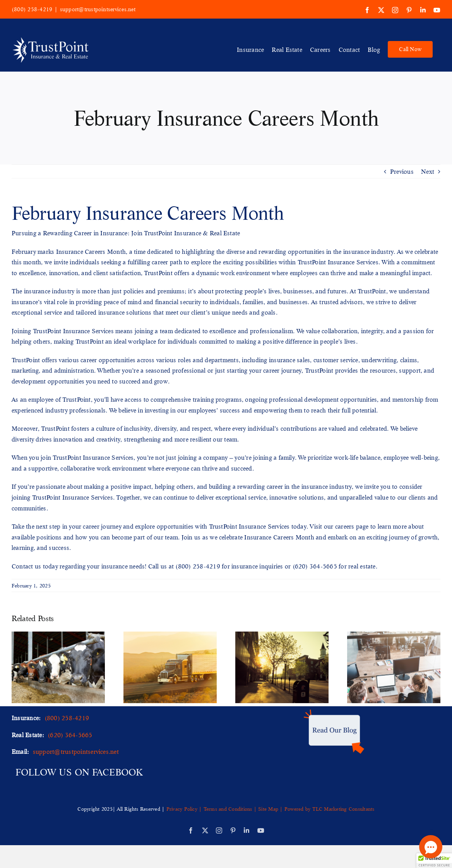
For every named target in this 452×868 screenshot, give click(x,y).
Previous (402, 171)
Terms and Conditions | (230, 809)
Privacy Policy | (185, 809)
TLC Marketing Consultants (343, 809)
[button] (434, 861)
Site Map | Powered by (284, 809)
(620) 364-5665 (315, 566)
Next (428, 171)
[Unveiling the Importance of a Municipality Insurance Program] (282, 636)
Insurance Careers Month (91, 251)
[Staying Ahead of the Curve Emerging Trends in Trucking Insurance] (170, 636)
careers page (352, 526)
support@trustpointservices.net (98, 9)
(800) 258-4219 (32, 9)
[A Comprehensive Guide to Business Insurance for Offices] (394, 636)
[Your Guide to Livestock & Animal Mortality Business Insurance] (58, 636)
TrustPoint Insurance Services (338, 262)
